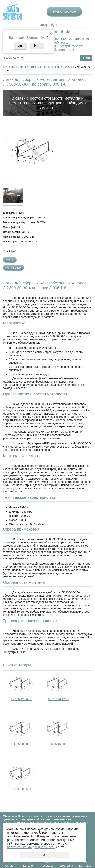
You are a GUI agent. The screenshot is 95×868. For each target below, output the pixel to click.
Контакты (86, 865)
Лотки (32, 67)
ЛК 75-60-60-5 (21, 744)
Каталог (28, 865)
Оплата (47, 865)
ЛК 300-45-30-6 (21, 789)
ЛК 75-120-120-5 (58, 699)
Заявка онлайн (64, 12)
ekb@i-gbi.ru (64, 32)
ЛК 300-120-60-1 (21, 699)
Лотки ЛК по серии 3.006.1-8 (56, 67)
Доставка (66, 865)
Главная (8, 67)
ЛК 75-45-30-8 (58, 744)
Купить (10, 260)
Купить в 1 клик (13, 268)
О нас (9, 865)
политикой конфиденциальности (31, 847)
